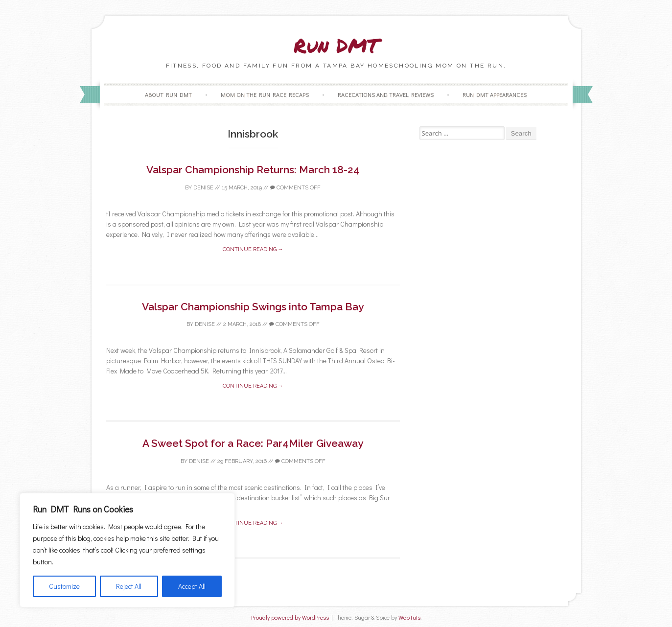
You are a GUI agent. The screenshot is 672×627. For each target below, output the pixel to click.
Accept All (192, 586)
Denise (203, 188)
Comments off (295, 188)
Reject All (129, 586)
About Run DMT (168, 94)
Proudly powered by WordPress (290, 617)
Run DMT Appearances (495, 94)
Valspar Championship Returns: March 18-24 (253, 170)
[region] (127, 550)
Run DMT (336, 45)
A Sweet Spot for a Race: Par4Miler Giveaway (253, 443)
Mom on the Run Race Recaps (265, 94)
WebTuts (409, 617)
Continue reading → (253, 249)
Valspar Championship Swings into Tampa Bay (253, 307)
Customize (64, 586)
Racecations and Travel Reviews (386, 94)
